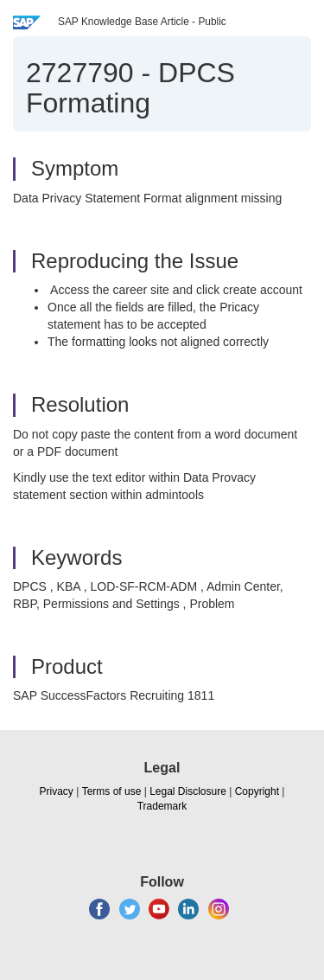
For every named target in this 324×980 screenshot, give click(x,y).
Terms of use (112, 791)
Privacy (57, 791)
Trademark (162, 806)
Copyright (257, 791)
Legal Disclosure (188, 791)
